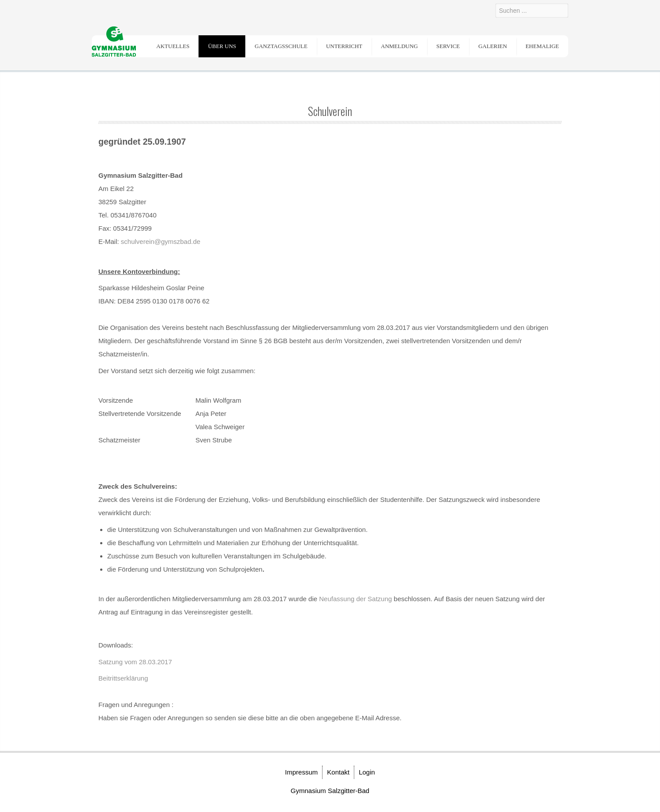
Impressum (301, 772)
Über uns (222, 46)
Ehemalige (542, 46)
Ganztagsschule (281, 46)
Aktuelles (173, 46)
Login (367, 772)
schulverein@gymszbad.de (161, 241)
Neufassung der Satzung (355, 599)
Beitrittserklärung (123, 678)
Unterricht (344, 46)
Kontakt (338, 772)
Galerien (493, 46)
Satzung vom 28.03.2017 (135, 662)
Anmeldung (399, 46)
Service (448, 46)
